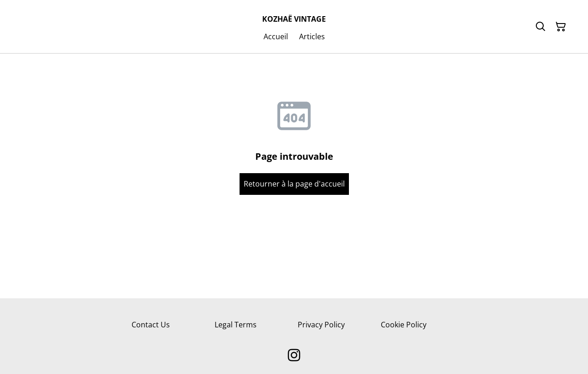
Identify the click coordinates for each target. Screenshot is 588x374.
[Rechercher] (540, 27)
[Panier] (561, 27)
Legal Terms (236, 325)
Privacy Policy (321, 325)
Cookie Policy (404, 325)
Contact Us (151, 325)
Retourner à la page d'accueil (294, 184)
